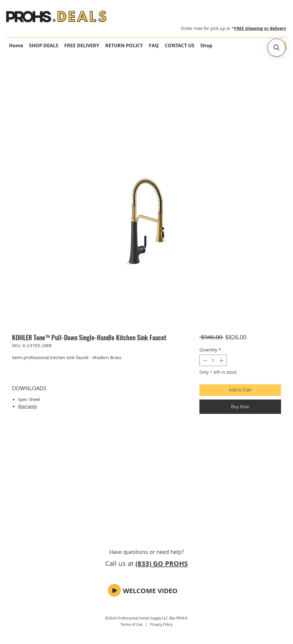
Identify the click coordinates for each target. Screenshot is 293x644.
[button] (114, 590)
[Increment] (222, 360)
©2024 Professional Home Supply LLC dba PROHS (146, 618)
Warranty (28, 406)
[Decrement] (204, 360)
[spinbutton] (213, 360)
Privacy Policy (161, 624)
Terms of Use (132, 624)
